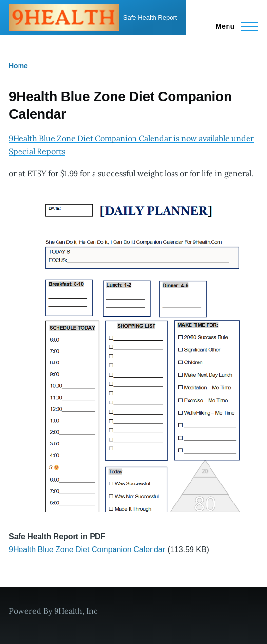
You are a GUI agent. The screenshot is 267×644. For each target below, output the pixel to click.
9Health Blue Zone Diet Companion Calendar (87, 550)
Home (18, 66)
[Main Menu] (234, 26)
